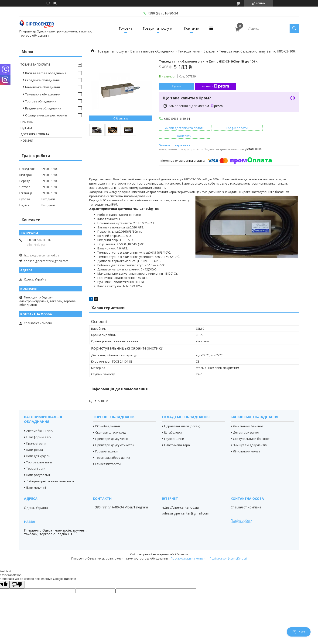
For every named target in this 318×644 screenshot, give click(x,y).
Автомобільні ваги (40, 423)
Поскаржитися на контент (189, 551)
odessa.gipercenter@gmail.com (46, 261)
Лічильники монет (247, 443)
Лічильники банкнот (248, 418)
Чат (299, 632)
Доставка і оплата (35, 134)
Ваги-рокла (35, 442)
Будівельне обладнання (43, 108)
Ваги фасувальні (38, 467)
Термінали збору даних (113, 450)
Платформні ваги (39, 429)
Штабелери (173, 424)
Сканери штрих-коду (111, 424)
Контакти (193, 28)
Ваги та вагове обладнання (152, 51)
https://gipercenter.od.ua (42, 255)
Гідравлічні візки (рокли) (182, 418)
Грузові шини (174, 431)
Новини (27, 141)
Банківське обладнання (43, 87)
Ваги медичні (36, 479)
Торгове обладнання (41, 101)
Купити (176, 86)
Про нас (27, 122)
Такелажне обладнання (43, 94)
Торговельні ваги (39, 454)
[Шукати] (294, 28)
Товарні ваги (36, 461)
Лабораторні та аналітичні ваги (50, 473)
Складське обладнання (42, 80)
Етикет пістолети (108, 456)
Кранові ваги (36, 435)
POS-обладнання (108, 418)
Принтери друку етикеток (115, 437)
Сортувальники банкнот (251, 431)
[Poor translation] (17, 577)
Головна (124, 28)
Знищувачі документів (250, 437)
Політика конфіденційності (228, 551)
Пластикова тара (177, 437)
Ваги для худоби (38, 448)
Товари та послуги (157, 28)
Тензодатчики (189, 51)
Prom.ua (182, 546)
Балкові (209, 51)
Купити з (215, 86)
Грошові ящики (106, 443)
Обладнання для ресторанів (46, 115)
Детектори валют (246, 424)
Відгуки (26, 128)
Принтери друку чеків (112, 431)
